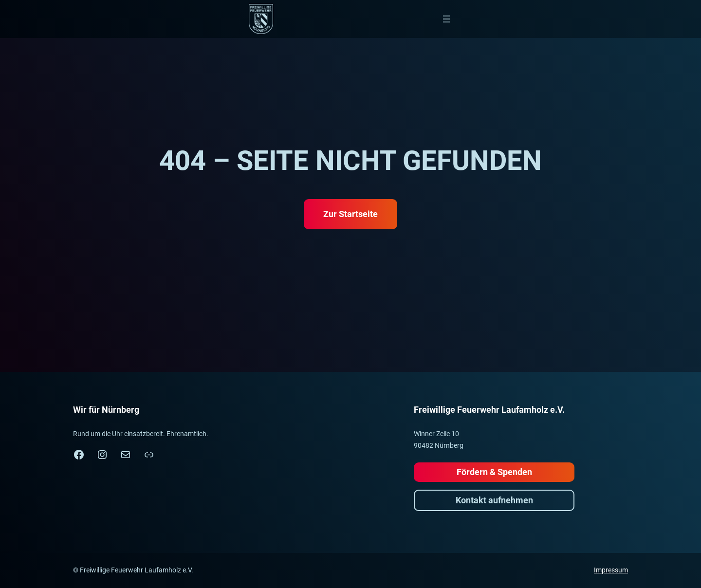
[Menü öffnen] (446, 19)
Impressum (611, 570)
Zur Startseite (350, 214)
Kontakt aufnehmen (494, 500)
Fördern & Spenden (494, 472)
